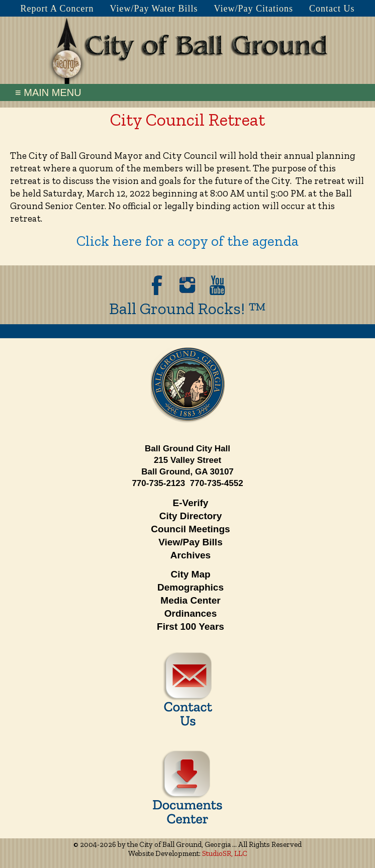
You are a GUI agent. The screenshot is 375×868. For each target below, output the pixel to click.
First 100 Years (191, 626)
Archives (191, 555)
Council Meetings (190, 529)
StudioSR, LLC (225, 853)
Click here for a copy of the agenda (187, 241)
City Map (190, 574)
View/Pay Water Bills (154, 9)
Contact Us (332, 9)
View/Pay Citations (254, 9)
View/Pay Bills (190, 542)
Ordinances (191, 613)
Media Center (190, 600)
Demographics (191, 587)
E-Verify (191, 503)
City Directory (191, 516)
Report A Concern (57, 9)
